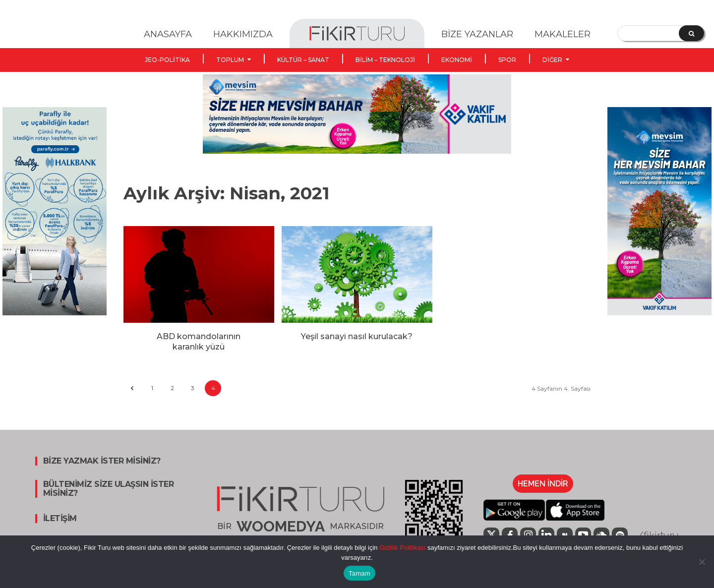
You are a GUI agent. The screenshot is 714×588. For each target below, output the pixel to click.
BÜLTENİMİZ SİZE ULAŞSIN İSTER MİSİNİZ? (109, 489)
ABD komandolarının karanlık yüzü (199, 342)
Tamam (359, 573)
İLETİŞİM (60, 519)
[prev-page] (132, 388)
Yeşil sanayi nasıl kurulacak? (357, 336)
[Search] (691, 33)
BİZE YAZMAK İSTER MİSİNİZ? (102, 461)
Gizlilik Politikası (402, 548)
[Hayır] (702, 562)
